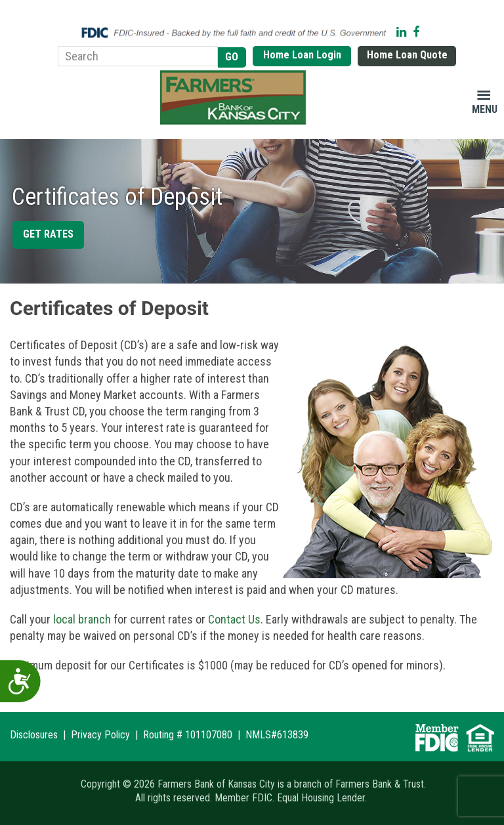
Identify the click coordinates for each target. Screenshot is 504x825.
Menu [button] (485, 109)
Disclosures (34, 735)
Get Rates (48, 234)
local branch (82, 619)
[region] (252, 211)
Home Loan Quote (407, 55)
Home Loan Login (302, 55)
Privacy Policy (100, 735)
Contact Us (234, 619)
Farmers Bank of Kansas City (236, 98)
